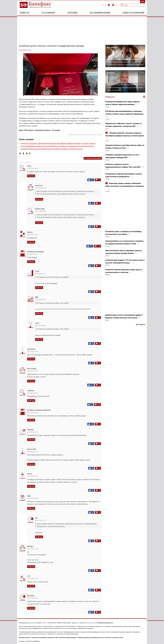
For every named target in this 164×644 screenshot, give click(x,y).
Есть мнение (48, 13)
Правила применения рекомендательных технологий (95, 638)
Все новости (141, 324)
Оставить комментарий (93, 158)
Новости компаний (133, 13)
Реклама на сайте (118, 638)
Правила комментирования (68, 638)
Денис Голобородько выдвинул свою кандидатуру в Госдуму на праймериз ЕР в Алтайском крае (57, 146)
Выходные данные (25, 638)
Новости (24, 13)
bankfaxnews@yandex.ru (106, 623)
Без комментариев (100, 13)
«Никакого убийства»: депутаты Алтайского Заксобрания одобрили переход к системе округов (58, 143)
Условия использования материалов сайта (45, 638)
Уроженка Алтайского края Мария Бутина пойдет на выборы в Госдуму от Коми (52, 149)
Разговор (72, 13)
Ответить (31, 176)
